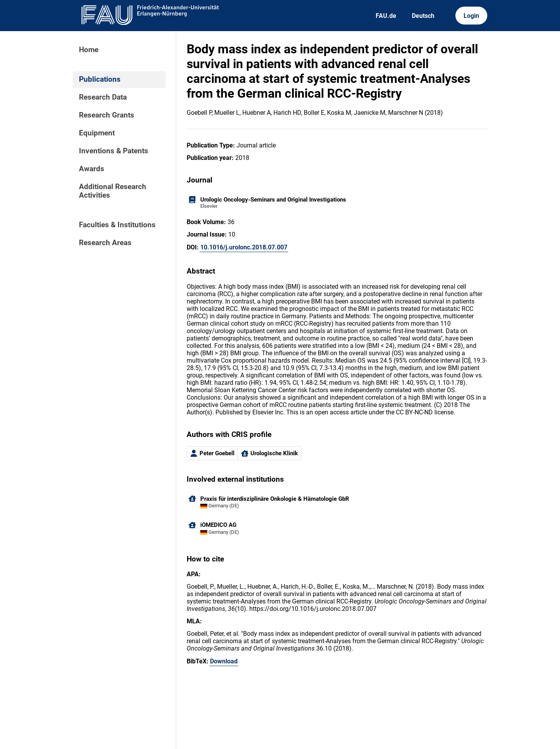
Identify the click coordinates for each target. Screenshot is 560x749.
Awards (92, 169)
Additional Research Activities (113, 191)
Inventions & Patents (114, 151)
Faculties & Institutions (117, 225)
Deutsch (423, 16)
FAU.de (386, 16)
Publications (100, 79)
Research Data (103, 97)
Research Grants (107, 115)
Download (224, 661)
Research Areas (105, 243)
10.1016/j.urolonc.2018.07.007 (244, 247)
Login (471, 16)
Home (89, 50)
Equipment (97, 133)
